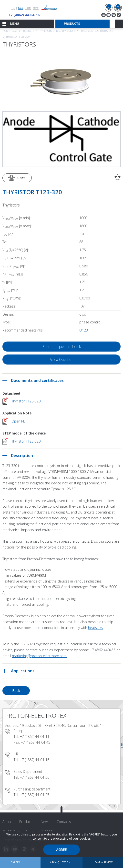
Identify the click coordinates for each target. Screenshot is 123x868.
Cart (21, 178)
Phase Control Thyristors (96, 31)
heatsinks (96, 628)
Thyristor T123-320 (26, 401)
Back (16, 691)
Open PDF (19, 421)
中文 (36, 8)
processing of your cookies (72, 839)
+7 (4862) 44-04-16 (35, 760)
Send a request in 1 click (62, 347)
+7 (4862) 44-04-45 (36, 742)
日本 (28, 8)
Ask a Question (62, 360)
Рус (13, 8)
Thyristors (45, 31)
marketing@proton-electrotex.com (39, 656)
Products (28, 31)
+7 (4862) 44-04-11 (35, 737)
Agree (61, 850)
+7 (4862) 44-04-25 (35, 795)
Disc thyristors (66, 31)
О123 (84, 330)
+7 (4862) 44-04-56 (24, 15)
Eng (20, 8)
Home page (10, 31)
